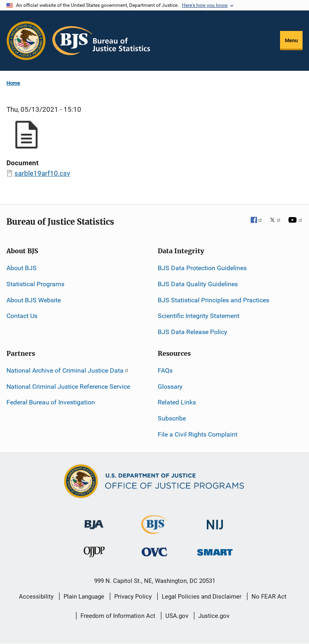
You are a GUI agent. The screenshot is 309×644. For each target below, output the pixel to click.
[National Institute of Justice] (215, 521)
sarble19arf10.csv (42, 173)
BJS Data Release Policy (193, 332)
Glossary (170, 387)
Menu (291, 40)
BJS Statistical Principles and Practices (213, 300)
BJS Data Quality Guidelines (198, 284)
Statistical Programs (35, 284)
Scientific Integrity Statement (199, 316)
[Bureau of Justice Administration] (94, 521)
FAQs (165, 370)
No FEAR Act (269, 597)
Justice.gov (214, 616)
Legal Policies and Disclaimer (202, 597)
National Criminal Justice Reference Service (68, 387)
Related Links (177, 402)
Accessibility (36, 597)
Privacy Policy (133, 597)
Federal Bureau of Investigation (51, 402)
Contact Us (22, 316)
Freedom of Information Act (118, 616)
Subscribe (172, 418)
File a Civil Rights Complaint (198, 434)
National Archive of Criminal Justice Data (68, 370)
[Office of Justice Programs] (26, 41)
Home (13, 83)
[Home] (101, 41)
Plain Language (84, 597)
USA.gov (177, 616)
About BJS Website (34, 300)
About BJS (22, 268)
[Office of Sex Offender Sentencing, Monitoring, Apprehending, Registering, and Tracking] (215, 550)
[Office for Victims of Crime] (154, 552)
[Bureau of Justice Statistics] (154, 530)
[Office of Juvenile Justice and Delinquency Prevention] (94, 554)
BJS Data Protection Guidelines (202, 268)
